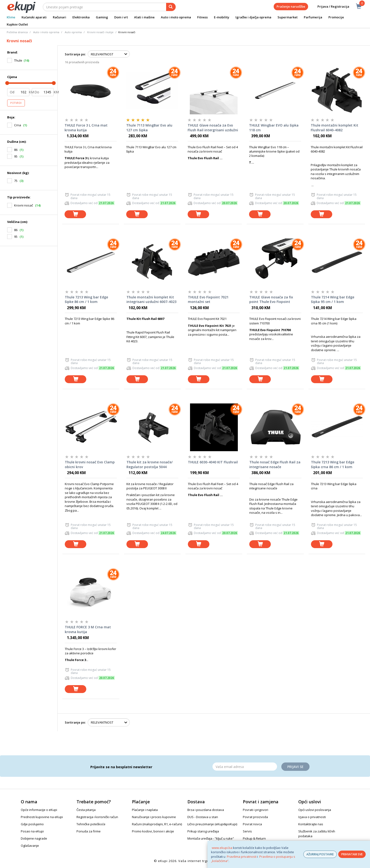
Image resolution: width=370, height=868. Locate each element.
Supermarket (288, 17)
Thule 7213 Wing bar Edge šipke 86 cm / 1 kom (86, 299)
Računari (60, 17)
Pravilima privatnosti (242, 857)
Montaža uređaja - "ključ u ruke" (211, 838)
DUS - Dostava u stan (203, 817)
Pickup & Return (254, 838)
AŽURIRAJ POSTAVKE (320, 854)
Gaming (102, 17)
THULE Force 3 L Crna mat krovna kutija (86, 128)
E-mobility (222, 17)
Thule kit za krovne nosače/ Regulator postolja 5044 (150, 464)
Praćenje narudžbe (291, 6)
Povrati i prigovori (256, 810)
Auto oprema (73, 32)
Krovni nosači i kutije (100, 32)
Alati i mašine (144, 17)
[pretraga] (171, 7)
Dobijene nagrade (34, 838)
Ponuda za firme (89, 831)
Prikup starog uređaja (203, 831)
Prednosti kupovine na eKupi (42, 817)
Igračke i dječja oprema (253, 17)
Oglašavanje (30, 846)
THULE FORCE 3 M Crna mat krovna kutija (88, 629)
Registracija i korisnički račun (97, 817)
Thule (18, 60)
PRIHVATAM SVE (352, 854)
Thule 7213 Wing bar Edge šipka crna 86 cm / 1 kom (333, 464)
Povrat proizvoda (255, 817)
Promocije (336, 17)
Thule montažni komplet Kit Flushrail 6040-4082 (335, 128)
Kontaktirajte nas (311, 824)
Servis (247, 831)
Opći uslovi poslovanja (315, 810)
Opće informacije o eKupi (39, 810)
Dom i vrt (121, 17)
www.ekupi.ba (222, 848)
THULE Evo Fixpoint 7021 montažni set (208, 299)
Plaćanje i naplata (145, 810)
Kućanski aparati (34, 17)
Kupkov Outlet (17, 24)
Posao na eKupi (32, 831)
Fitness (202, 17)
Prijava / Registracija (330, 7)
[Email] (245, 767)
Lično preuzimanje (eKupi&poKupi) (212, 824)
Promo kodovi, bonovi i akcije (153, 831)
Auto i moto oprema (176, 17)
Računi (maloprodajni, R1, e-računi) (157, 824)
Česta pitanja (86, 810)
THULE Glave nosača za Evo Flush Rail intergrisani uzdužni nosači (213, 128)
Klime (11, 17)
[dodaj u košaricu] (75, 214)
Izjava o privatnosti (312, 817)
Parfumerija (313, 17)
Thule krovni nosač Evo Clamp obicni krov (90, 464)
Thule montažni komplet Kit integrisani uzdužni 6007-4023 (151, 299)
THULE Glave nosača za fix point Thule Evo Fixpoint (271, 299)
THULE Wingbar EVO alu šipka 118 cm (274, 128)
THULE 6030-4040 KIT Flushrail (213, 462)
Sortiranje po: (75, 54)
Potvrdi (16, 103)
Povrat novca (252, 824)
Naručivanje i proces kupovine (154, 817)
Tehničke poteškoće (91, 824)
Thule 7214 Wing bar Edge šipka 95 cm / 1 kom (333, 299)
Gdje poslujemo (32, 824)
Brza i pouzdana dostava (206, 810)
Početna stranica (17, 32)
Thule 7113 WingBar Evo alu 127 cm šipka (149, 128)
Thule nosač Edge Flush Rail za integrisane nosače (275, 464)
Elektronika (81, 17)
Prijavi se (295, 767)
